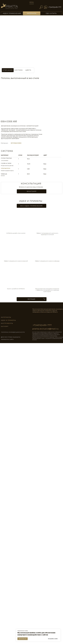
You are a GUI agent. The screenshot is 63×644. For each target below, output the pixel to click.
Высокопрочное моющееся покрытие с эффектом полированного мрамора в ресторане (47, 290)
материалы (6, 317)
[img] (12, 7)
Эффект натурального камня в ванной (16, 261)
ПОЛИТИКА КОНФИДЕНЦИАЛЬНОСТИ (13, 332)
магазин (5, 326)
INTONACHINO (16, 143)
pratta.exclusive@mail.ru (46, 329)
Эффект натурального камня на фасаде (47, 261)
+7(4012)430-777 (55, 7)
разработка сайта (7, 339)
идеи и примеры (8, 320)
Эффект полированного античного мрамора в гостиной (47, 234)
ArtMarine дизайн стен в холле (16, 233)
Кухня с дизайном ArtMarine (16, 289)
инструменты (7, 323)
